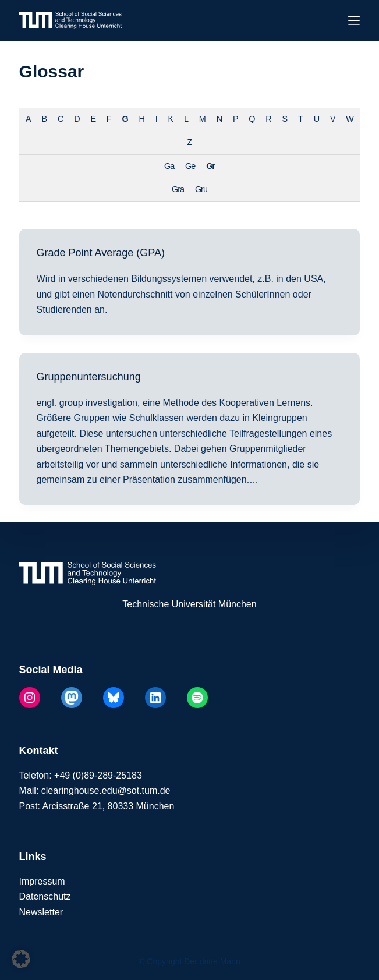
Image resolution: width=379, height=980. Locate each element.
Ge (190, 166)
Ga (169, 166)
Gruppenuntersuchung (89, 377)
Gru (201, 189)
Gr (210, 166)
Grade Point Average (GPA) (101, 253)
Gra (178, 189)
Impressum (42, 881)
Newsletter (41, 912)
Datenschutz (45, 896)
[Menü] (354, 20)
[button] (21, 959)
